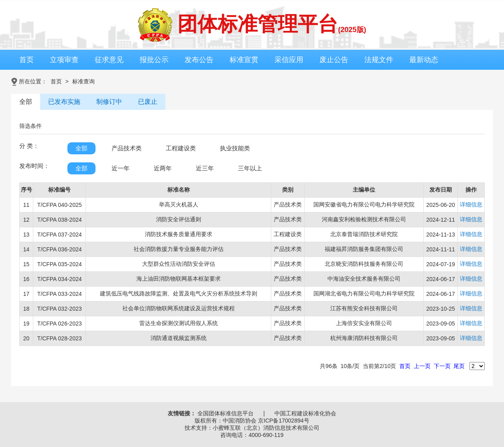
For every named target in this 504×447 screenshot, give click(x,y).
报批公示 (154, 60)
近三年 (205, 168)
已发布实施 (64, 102)
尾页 (459, 366)
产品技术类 (127, 148)
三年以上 (250, 168)
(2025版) (352, 30)
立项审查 (64, 60)
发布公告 (199, 60)
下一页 (442, 366)
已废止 (148, 102)
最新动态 (424, 60)
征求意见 (109, 60)
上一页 (422, 366)
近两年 (163, 168)
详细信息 (471, 204)
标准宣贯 (244, 60)
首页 (26, 60)
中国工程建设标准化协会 (305, 413)
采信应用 (289, 60)
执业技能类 (235, 148)
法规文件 (379, 60)
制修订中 (109, 102)
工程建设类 (181, 148)
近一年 (121, 168)
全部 (26, 102)
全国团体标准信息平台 (226, 413)
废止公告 (334, 60)
